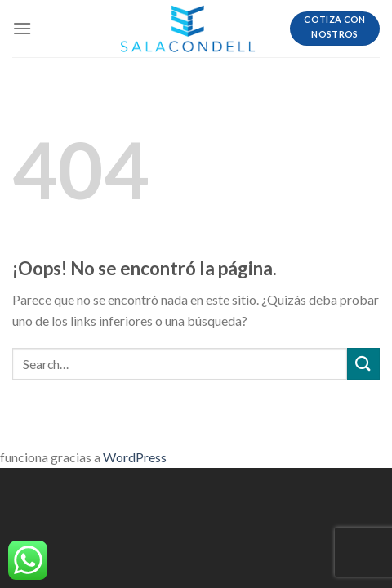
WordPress (135, 457)
